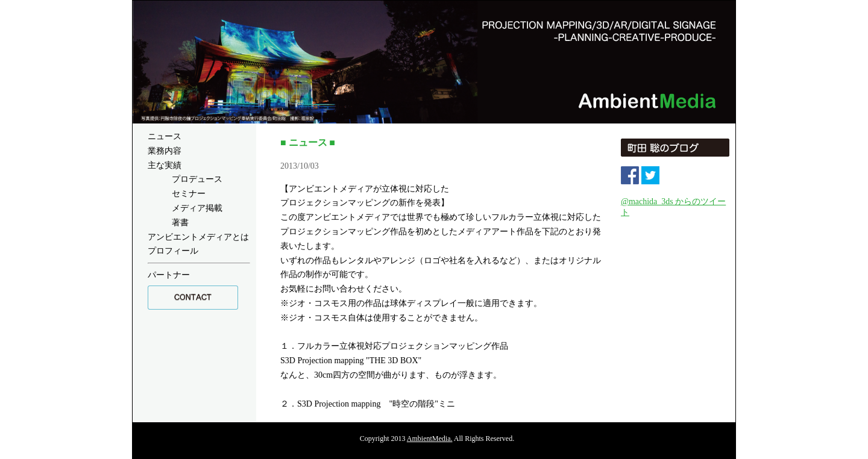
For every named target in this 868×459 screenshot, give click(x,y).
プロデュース (197, 179)
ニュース (165, 136)
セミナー (189, 194)
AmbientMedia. (430, 439)
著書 (180, 223)
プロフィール (173, 251)
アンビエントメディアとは (198, 237)
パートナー (169, 275)
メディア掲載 (197, 208)
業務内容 (165, 151)
